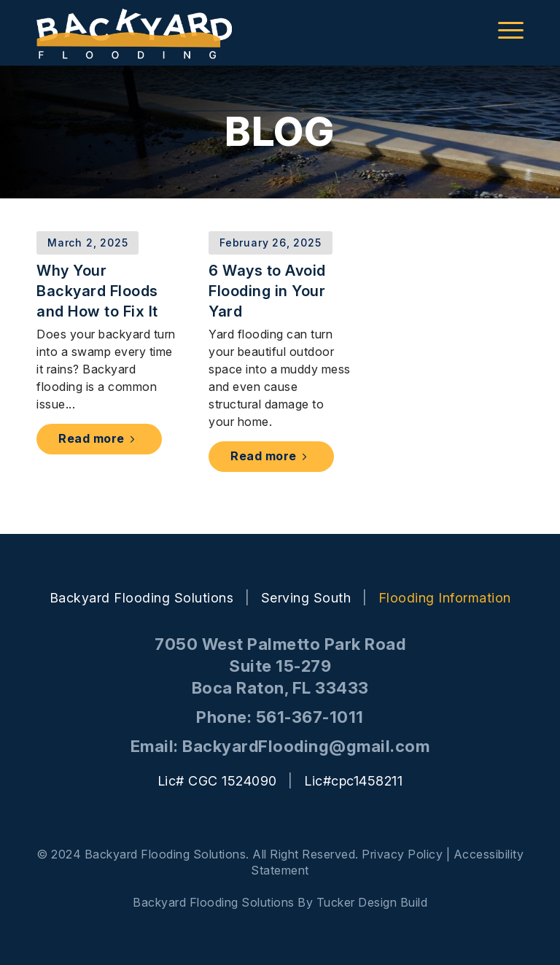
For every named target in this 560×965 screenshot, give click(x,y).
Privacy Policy (402, 854)
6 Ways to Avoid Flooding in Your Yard (267, 291)
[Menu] (503, 29)
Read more (99, 438)
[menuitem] (503, 29)
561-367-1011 (310, 717)
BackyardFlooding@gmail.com (306, 746)
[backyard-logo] (134, 33)
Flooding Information (445, 598)
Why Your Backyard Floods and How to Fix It (97, 291)
